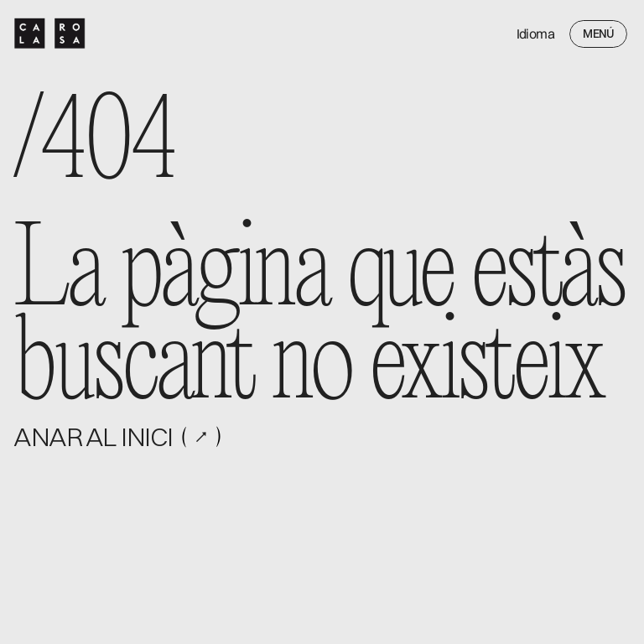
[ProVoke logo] (50, 34)
